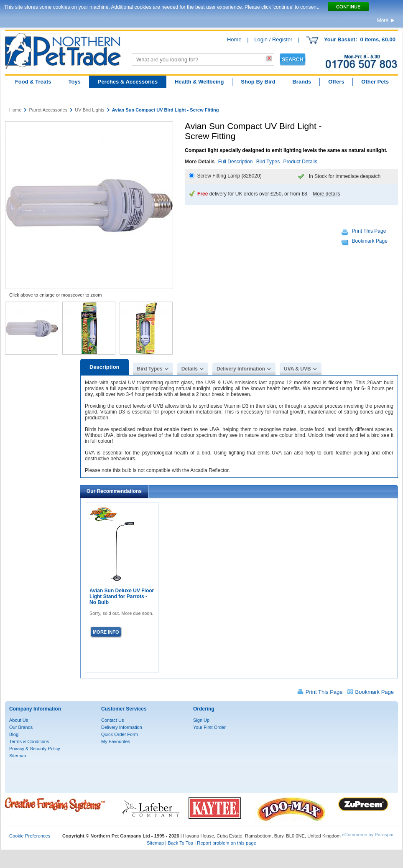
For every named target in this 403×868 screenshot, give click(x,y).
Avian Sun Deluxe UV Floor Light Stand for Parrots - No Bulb (122, 596)
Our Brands (21, 727)
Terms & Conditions (29, 741)
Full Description (236, 162)
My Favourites (116, 741)
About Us (19, 720)
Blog (14, 734)
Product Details (300, 162)
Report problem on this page (227, 843)
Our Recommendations (114, 491)
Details (190, 369)
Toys (74, 82)
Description (105, 367)
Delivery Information (241, 369)
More (383, 20)
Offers (336, 82)
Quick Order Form (120, 734)
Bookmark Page (370, 241)
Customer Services (124, 709)
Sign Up (201, 720)
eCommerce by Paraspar (368, 835)
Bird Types (268, 162)
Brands (302, 82)
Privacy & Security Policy (35, 749)
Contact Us (112, 720)
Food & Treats (33, 82)
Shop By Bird (258, 82)
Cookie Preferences (30, 836)
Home (234, 39)
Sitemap (18, 756)
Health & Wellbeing (199, 82)
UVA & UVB (297, 369)
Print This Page (369, 231)
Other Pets (375, 82)
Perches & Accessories (128, 82)
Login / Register (273, 39)
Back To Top (180, 843)
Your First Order (209, 727)
